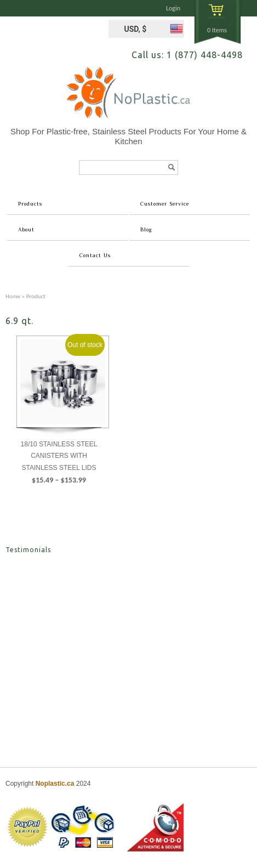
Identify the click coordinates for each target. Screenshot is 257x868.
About (26, 229)
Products (30, 204)
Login (173, 8)
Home (13, 296)
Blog (146, 229)
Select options (59, 503)
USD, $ (135, 29)
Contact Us (95, 255)
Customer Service (165, 204)
